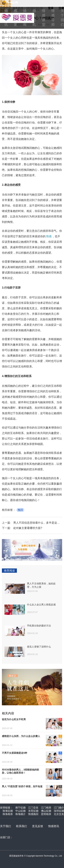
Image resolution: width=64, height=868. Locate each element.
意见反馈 (38, 826)
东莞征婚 (33, 811)
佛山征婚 (46, 811)
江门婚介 (59, 808)
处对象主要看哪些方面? (28, 528)
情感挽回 (33, 814)
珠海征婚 (8, 811)
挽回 (20, 510)
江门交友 (33, 808)
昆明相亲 (46, 814)
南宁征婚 (20, 808)
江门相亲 (46, 808)
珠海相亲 (8, 814)
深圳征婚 (59, 811)
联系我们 (22, 826)
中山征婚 (20, 811)
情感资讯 (54, 826)
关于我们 (5, 826)
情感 (49, 236)
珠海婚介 (20, 814)
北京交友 (59, 814)
